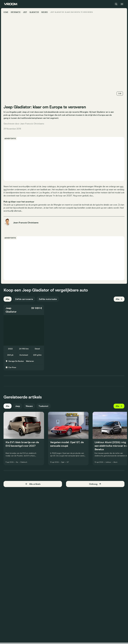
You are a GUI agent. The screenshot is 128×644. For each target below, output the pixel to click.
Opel (63, 462)
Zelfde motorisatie (48, 299)
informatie (16, 12)
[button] (24, 310)
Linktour (109, 462)
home (6, 12)
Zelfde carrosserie (24, 299)
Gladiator (35, 12)
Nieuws (30, 406)
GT (68, 462)
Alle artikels (33, 484)
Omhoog (95, 484)
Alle (8, 299)
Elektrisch (24, 462)
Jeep (25, 12)
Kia (18, 462)
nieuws (45, 12)
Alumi (116, 462)
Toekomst (44, 406)
